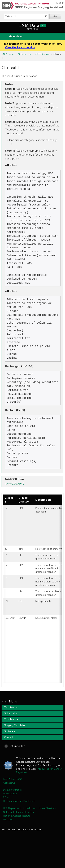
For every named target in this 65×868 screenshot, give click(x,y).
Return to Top (17, 769)
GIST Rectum (42, 54)
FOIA (6, 820)
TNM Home (8, 54)
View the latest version (20, 47)
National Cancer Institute (17, 839)
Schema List (25, 54)
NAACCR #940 (15, 507)
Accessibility (10, 817)
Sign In (60, 3)
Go (55, 16)
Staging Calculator (15, 748)
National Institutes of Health (18, 835)
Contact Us (9, 806)
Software (10, 754)
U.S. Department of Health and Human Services (29, 831)
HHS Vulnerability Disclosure (19, 824)
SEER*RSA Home (13, 802)
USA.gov (8, 843)
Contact (9, 760)
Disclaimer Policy (12, 813)
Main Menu (16, 36)
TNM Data (32, 26)
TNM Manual (11, 742)
